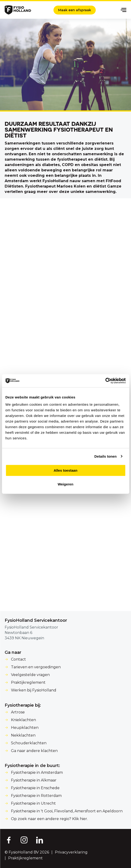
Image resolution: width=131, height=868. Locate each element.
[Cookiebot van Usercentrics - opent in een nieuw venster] (105, 381)
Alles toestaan (66, 470)
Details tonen (105, 456)
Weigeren (65, 484)
